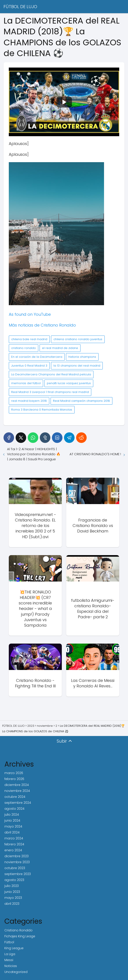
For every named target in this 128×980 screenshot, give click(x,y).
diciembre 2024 (17, 785)
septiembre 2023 (18, 874)
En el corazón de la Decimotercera (37, 357)
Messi (9, 960)
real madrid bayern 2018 (29, 401)
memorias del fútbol (26, 383)
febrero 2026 (14, 779)
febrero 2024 (14, 844)
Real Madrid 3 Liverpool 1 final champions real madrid (50, 392)
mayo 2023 (13, 898)
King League (14, 948)
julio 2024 (12, 815)
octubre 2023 (15, 868)
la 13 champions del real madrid (77, 366)
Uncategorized (16, 972)
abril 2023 (12, 904)
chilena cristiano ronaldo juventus (78, 339)
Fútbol (9, 942)
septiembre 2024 (18, 803)
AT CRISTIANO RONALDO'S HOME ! (95, 454)
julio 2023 (12, 886)
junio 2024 (12, 820)
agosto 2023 (14, 880)
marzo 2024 (14, 838)
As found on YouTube (30, 314)
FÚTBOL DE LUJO (20, 7)
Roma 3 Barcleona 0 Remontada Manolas (42, 410)
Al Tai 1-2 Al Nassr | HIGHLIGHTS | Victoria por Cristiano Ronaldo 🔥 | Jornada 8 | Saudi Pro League (34, 454)
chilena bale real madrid (29, 339)
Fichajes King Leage (20, 936)
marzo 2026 (14, 773)
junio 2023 (12, 892)
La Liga (10, 954)
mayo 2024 (13, 826)
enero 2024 (13, 850)
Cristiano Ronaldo (18, 930)
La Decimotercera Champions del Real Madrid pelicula (51, 374)
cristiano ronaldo (24, 348)
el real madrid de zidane (60, 348)
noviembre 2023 (17, 862)
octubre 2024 (15, 797)
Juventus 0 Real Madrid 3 (29, 366)
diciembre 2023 (16, 856)
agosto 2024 (14, 809)
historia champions (82, 357)
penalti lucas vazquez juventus (69, 383)
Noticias (11, 966)
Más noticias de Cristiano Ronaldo (42, 325)
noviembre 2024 (17, 791)
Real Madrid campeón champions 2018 (81, 401)
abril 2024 (12, 832)
